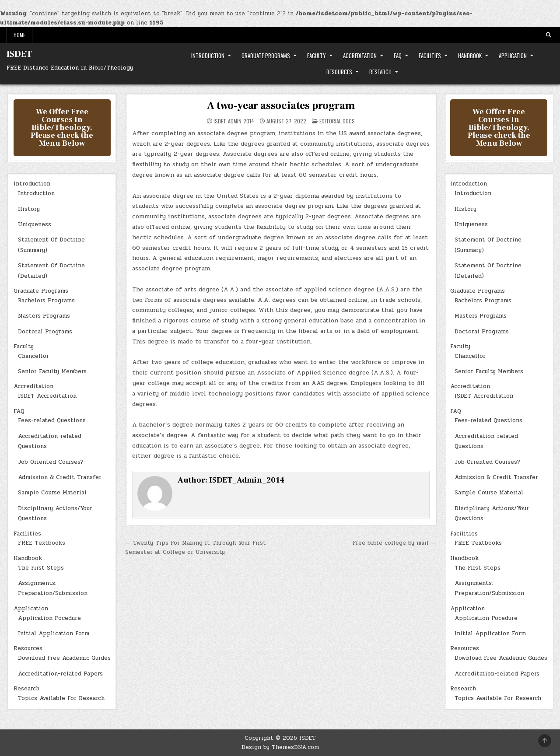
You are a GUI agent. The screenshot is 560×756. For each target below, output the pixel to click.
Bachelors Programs (46, 301)
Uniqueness (35, 224)
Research (380, 72)
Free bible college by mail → (395, 543)
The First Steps (41, 568)
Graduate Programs (266, 56)
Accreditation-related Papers (60, 674)
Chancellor (33, 356)
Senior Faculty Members (52, 371)
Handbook (470, 56)
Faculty (317, 56)
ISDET (19, 54)
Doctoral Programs (45, 332)
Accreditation (360, 56)
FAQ (398, 56)
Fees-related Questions (52, 420)
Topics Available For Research (61, 698)
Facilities (430, 56)
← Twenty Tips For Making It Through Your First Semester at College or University (196, 548)
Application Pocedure (49, 618)
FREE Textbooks (42, 543)
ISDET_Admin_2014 (234, 121)
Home (19, 35)
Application (513, 56)
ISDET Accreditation (47, 396)
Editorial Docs (337, 121)
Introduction (208, 56)
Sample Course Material (52, 493)
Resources (339, 72)
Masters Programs (44, 316)
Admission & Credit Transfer (60, 477)
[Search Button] (549, 35)
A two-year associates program (281, 106)
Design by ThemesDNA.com (280, 747)
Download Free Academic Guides (64, 658)
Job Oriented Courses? (51, 462)
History (29, 209)
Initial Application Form (54, 633)
